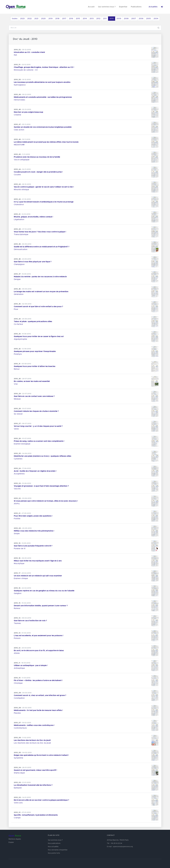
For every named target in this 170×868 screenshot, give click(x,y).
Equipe (11, 842)
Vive (16, 384)
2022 (29, 19)
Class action (19, 130)
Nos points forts (54, 853)
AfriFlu (17, 504)
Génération (19, 294)
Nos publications (54, 843)
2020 (43, 19)
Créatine (17, 115)
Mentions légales (15, 839)
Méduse (17, 399)
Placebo (17, 713)
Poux (16, 309)
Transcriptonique (21, 234)
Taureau (17, 623)
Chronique (18, 683)
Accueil (91, 7)
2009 (119, 19)
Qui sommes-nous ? (107, 7)
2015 (78, 19)
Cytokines (18, 459)
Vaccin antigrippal (22, 160)
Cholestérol (19, 205)
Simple (17, 534)
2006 (141, 19)
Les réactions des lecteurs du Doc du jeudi (32, 743)
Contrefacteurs (20, 728)
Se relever (18, 414)
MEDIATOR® (19, 145)
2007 (134, 19)
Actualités (153, 7)
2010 (112, 19)
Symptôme (18, 758)
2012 (98, 19)
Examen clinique (21, 578)
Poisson (17, 638)
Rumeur (17, 608)
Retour (17, 369)
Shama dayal (19, 773)
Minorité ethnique (21, 190)
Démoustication (21, 249)
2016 (71, 19)
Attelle (17, 653)
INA (15, 55)
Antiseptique (19, 668)
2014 (85, 19)
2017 (64, 19)
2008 (126, 19)
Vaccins (17, 489)
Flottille (17, 519)
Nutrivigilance (20, 85)
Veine (16, 429)
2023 (22, 19)
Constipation (19, 698)
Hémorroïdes (19, 100)
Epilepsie (18, 788)
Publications (136, 7)
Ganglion (18, 593)
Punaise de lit (20, 549)
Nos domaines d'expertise (58, 850)
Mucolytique (19, 563)
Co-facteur (18, 324)
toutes (15, 19)
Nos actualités (53, 847)
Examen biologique (22, 444)
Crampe (17, 818)
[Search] (82, 28)
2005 (148, 19)
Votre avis (18, 803)
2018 (57, 19)
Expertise (123, 7)
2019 (50, 19)
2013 (92, 19)
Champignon (19, 264)
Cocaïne (17, 175)
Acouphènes (19, 474)
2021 (36, 19)
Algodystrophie (20, 339)
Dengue (17, 279)
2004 (156, 19)
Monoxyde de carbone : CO (26, 70)
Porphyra (18, 354)
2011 (105, 19)
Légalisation (19, 220)
